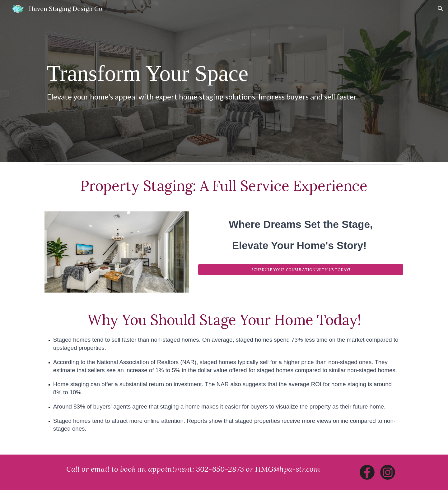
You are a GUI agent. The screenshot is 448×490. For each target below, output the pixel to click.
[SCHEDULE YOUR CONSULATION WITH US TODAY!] (301, 270)
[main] (224, 81)
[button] (441, 9)
